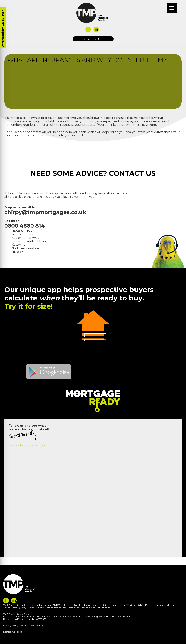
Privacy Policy (11, 626)
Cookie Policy (27, 626)
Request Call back (13, 632)
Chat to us (93, 39)
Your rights (41, 626)
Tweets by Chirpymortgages (29, 445)
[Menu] (172, 8)
